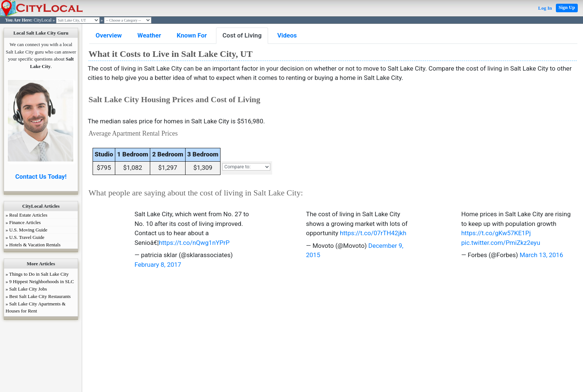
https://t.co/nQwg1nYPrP (194, 243)
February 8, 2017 (158, 265)
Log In (545, 8)
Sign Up (567, 7)
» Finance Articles (23, 222)
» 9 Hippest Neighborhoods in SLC (40, 281)
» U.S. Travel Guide (25, 237)
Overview (109, 35)
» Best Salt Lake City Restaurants (38, 296)
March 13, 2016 (541, 255)
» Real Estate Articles (26, 215)
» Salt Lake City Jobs (26, 289)
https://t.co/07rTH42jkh (373, 233)
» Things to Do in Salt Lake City (37, 274)
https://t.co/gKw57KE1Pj (496, 233)
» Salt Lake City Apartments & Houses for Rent (36, 307)
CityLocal (43, 20)
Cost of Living (242, 35)
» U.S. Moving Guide (26, 230)
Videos (287, 35)
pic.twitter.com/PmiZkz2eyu (500, 243)
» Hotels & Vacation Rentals (33, 245)
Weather (149, 35)
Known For (192, 35)
